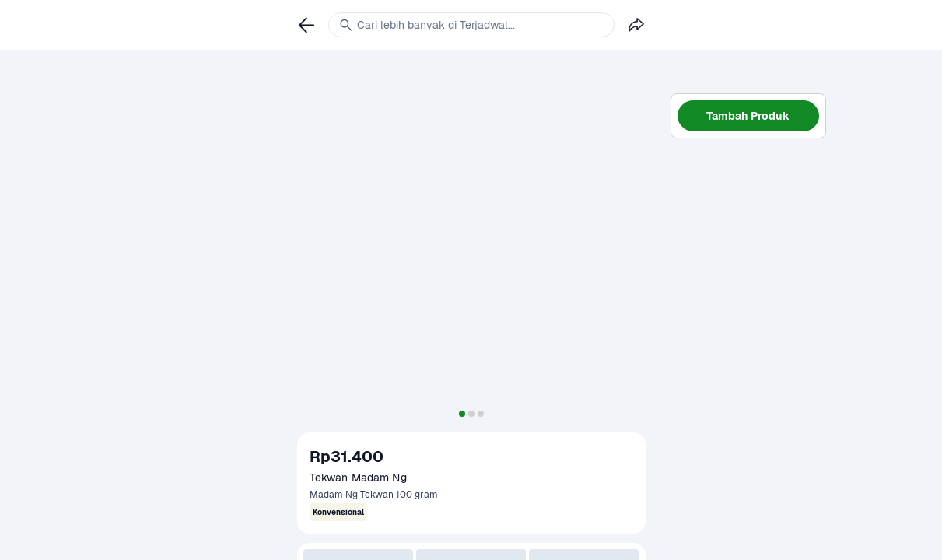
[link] (306, 25)
